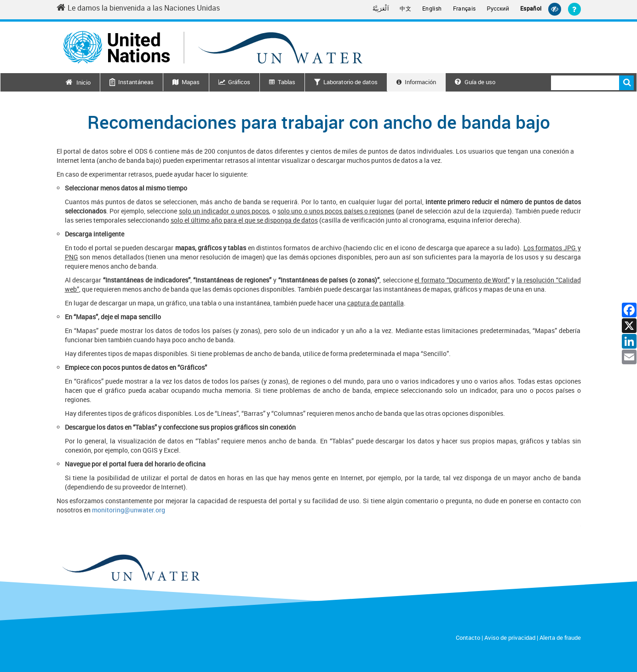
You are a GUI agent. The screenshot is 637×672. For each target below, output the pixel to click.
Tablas (287, 82)
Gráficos (239, 82)
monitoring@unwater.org (129, 510)
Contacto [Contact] (468, 638)
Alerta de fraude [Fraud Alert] (560, 638)
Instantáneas (136, 82)
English (432, 9)
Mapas (191, 82)
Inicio (83, 82)
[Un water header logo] (213, 47)
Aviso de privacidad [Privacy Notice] (510, 638)
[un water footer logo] (130, 568)
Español (531, 9)
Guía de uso (475, 82)
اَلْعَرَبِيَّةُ (381, 9)
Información (420, 82)
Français (465, 9)
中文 (405, 9)
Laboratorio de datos (350, 82)
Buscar (626, 83)
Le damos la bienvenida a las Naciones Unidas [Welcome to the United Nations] (138, 8)
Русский (498, 9)
